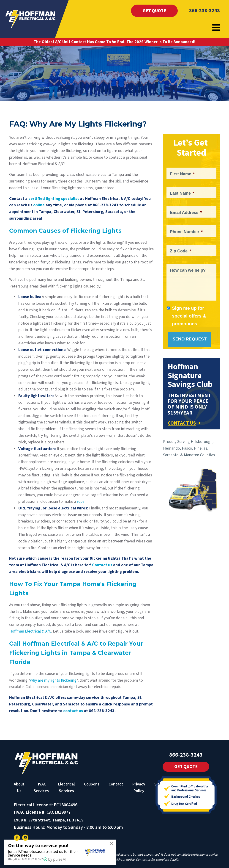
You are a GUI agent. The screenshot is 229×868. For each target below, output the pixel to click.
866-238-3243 (204, 11)
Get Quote (154, 11)
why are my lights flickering (53, 680)
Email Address (186, 213)
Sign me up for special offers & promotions (189, 316)
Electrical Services (66, 788)
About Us (19, 788)
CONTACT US (182, 423)
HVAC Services (41, 788)
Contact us (102, 565)
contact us (73, 711)
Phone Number (186, 232)
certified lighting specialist (54, 199)
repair (82, 502)
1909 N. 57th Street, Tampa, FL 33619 (49, 820)
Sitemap (162, 784)
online (39, 205)
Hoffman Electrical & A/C (30, 631)
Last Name (182, 193)
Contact (116, 784)
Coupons (92, 784)
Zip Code (180, 251)
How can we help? (188, 270)
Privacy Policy (139, 788)
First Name (182, 174)
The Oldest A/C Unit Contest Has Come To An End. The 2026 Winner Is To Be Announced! (114, 42)
